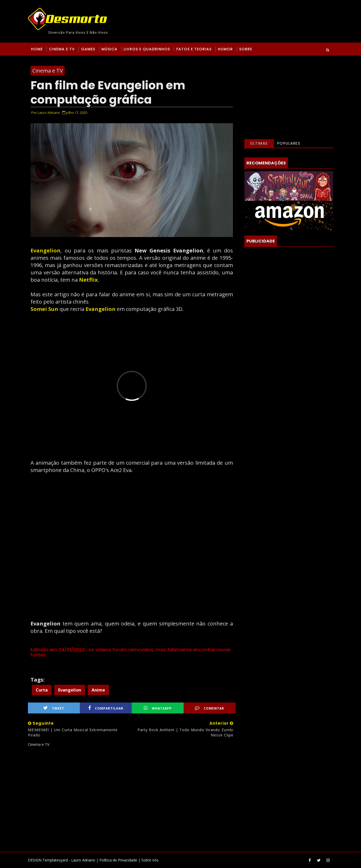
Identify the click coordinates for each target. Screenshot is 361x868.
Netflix (88, 280)
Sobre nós (150, 860)
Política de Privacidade (118, 860)
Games (88, 49)
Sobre (246, 49)
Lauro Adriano (83, 860)
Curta (42, 690)
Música (109, 49)
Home (37, 49)
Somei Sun (44, 309)
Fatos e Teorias (194, 49)
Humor (225, 49)
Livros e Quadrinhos (147, 49)
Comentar (209, 708)
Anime (98, 690)
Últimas (259, 143)
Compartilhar (106, 708)
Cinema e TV (62, 49)
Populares (289, 143)
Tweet (54, 708)
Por (46, 113)
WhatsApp (158, 708)
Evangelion (46, 250)
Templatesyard (55, 860)
